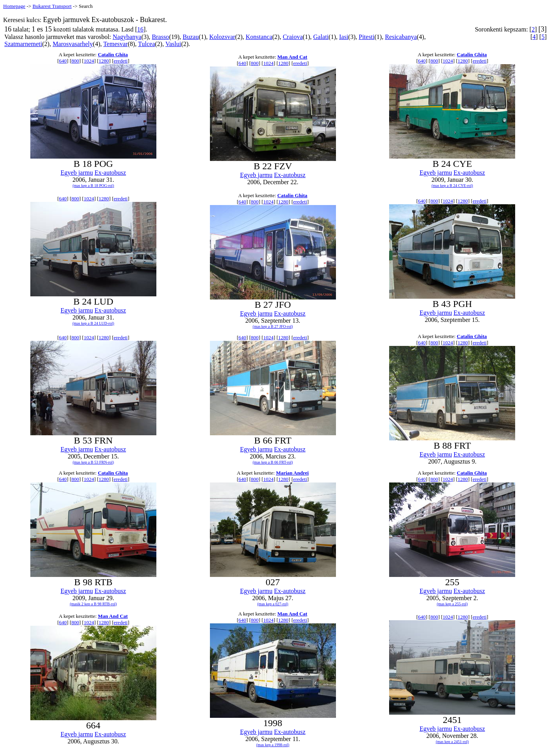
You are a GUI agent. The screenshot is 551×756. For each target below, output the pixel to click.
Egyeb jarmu (77, 173)
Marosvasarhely (73, 44)
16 (140, 29)
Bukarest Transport (52, 6)
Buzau (191, 37)
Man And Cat (292, 57)
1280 (104, 61)
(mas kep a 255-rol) (452, 604)
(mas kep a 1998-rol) (273, 745)
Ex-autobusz (110, 173)
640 (63, 61)
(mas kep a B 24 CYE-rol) (452, 186)
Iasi (344, 37)
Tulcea (147, 44)
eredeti (121, 61)
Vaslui (173, 44)
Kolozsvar (222, 37)
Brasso (161, 37)
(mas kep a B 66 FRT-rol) (273, 462)
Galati (321, 37)
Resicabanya (401, 37)
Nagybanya (127, 37)
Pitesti (367, 37)
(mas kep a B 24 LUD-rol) (93, 323)
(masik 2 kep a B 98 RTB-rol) (93, 604)
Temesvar (115, 44)
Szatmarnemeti (23, 44)
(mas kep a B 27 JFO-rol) (273, 326)
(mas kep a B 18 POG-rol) (93, 186)
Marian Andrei (292, 473)
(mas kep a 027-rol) (273, 604)
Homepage (14, 6)
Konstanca (259, 37)
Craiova (293, 37)
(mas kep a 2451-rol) (453, 742)
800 (75, 61)
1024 (89, 61)
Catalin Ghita (113, 55)
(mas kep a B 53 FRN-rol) (94, 462)
